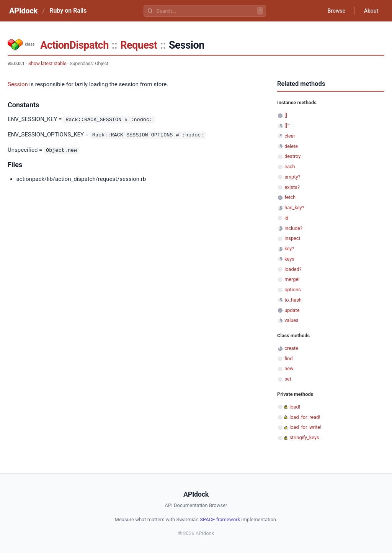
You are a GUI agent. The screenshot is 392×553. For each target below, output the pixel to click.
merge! (292, 279)
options (293, 290)
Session (18, 84)
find (288, 359)
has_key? (294, 208)
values (292, 320)
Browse (336, 11)
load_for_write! (305, 427)
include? (293, 228)
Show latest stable (47, 64)
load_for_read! (305, 417)
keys (289, 259)
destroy (292, 156)
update (292, 310)
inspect (292, 238)
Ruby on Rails (68, 11)
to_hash (293, 300)
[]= (287, 126)
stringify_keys (304, 437)
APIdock (23, 11)
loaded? (293, 269)
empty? (292, 177)
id (286, 218)
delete (291, 146)
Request (139, 45)
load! (295, 407)
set (288, 379)
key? (289, 249)
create (291, 348)
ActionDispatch (74, 45)
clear (290, 136)
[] (286, 115)
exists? (292, 187)
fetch (290, 197)
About (371, 11)
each (290, 167)
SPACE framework (220, 519)
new (289, 368)
